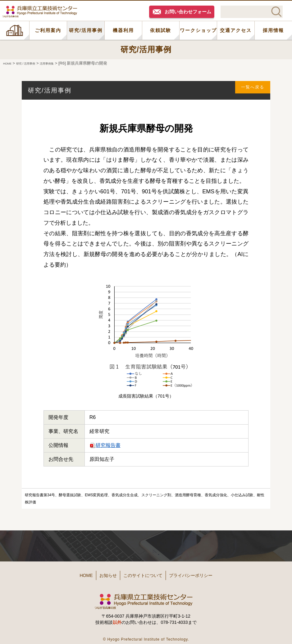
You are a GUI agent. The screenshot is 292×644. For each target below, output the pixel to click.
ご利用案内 (48, 30)
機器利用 (123, 30)
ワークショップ (198, 30)
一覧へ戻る (249, 90)
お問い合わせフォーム (188, 12)
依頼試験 (161, 30)
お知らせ (100, 573)
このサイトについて (145, 573)
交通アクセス (236, 30)
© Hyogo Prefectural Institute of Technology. (146, 635)
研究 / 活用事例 (34, 63)
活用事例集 (62, 63)
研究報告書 (108, 445)
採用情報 (273, 30)
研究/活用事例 (86, 30)
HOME (15, 30)
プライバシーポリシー (205, 573)
